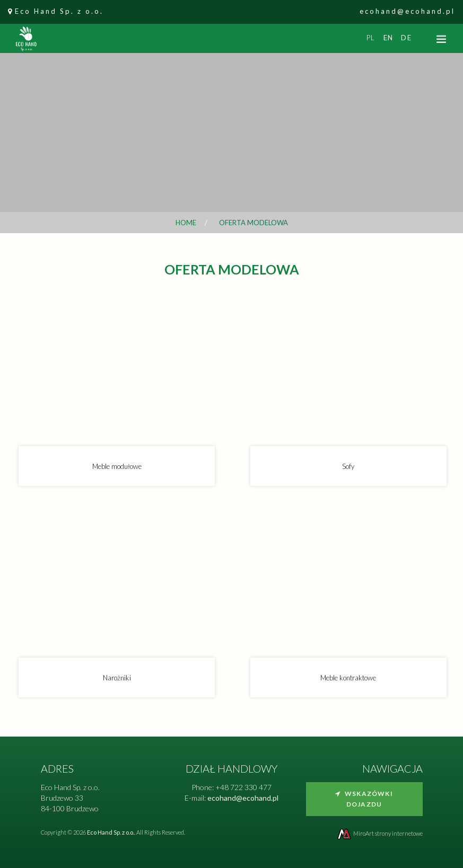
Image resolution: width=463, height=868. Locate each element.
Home (186, 223)
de (406, 38)
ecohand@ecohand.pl (407, 11)
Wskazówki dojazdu (364, 799)
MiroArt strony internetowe (379, 833)
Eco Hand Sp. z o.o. (59, 11)
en (388, 38)
